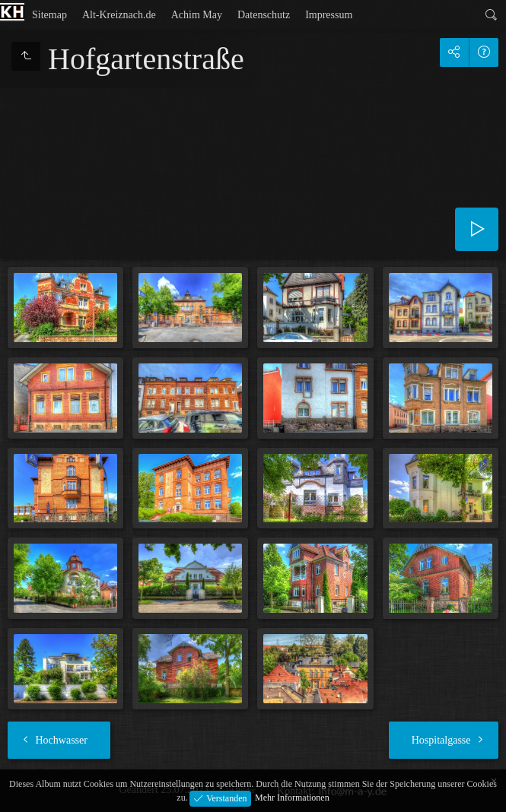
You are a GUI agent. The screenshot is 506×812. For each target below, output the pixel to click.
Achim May (197, 15)
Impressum (329, 15)
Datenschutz (264, 15)
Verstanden (225, 798)
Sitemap (49, 15)
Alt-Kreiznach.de (119, 15)
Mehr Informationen (292, 798)
